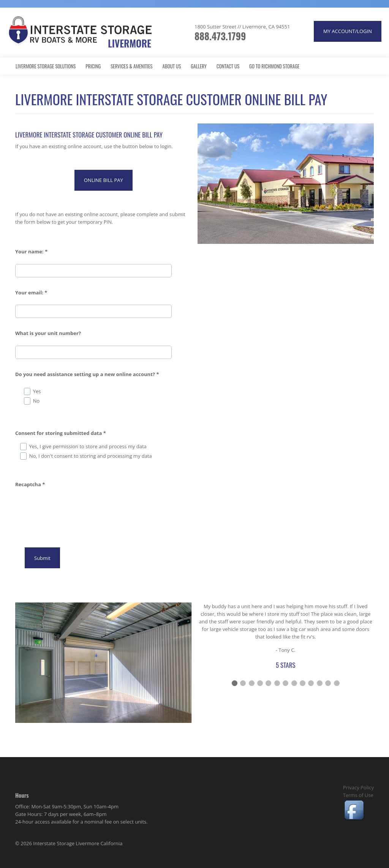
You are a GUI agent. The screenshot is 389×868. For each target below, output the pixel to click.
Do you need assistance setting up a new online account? (87, 374)
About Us (172, 66)
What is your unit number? (48, 333)
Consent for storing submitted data (61, 433)
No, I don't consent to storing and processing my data (91, 456)
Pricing (93, 66)
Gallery (199, 66)
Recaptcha (30, 484)
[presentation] (73, 508)
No (36, 401)
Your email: (31, 292)
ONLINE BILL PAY (104, 180)
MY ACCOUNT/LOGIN (348, 31)
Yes (37, 391)
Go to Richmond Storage (274, 66)
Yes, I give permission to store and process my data (88, 446)
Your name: (31, 251)
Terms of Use (358, 795)
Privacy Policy (358, 787)
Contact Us (228, 66)
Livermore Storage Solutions (46, 66)
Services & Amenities (131, 66)
